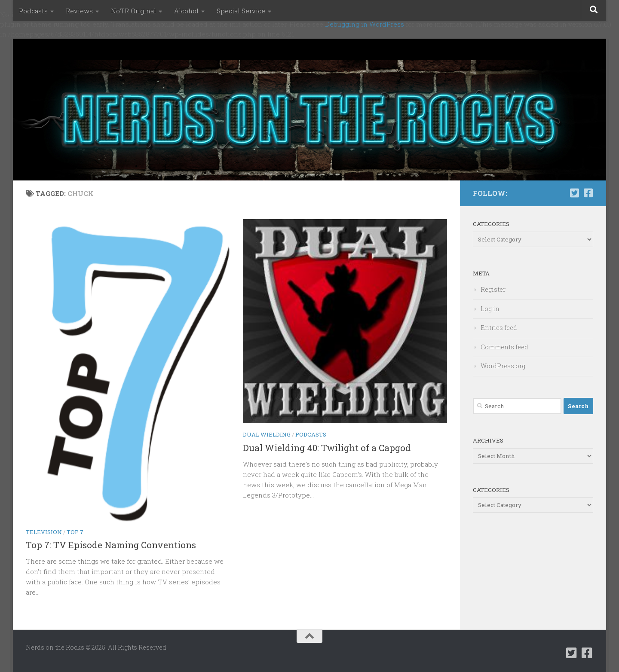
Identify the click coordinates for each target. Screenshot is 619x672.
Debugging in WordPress (365, 24)
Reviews (79, 11)
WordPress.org (503, 366)
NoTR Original (133, 11)
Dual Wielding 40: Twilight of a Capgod (327, 448)
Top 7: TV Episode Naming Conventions (111, 545)
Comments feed (504, 347)
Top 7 (75, 532)
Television (44, 532)
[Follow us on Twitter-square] (574, 193)
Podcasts (33, 11)
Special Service (241, 11)
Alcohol (186, 11)
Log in (490, 309)
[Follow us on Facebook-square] (588, 193)
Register (493, 289)
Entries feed (499, 328)
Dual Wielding (267, 434)
